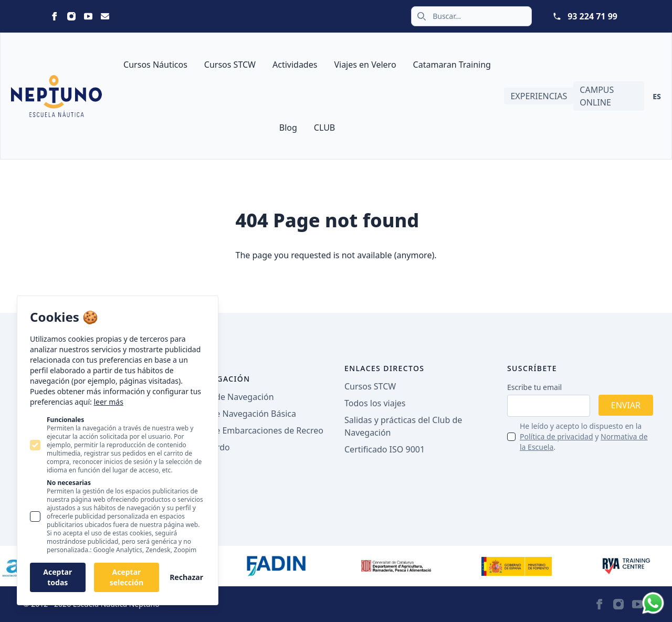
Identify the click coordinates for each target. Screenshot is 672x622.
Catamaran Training (452, 65)
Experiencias (539, 96)
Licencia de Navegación (228, 397)
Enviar (626, 405)
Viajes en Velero (365, 65)
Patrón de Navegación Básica (239, 414)
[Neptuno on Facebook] (55, 16)
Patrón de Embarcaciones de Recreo (253, 430)
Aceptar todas (57, 577)
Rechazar (186, 577)
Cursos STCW (230, 65)
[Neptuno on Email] (105, 16)
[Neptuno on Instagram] (71, 16)
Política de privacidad (556, 436)
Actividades (295, 65)
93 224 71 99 (592, 16)
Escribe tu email (534, 387)
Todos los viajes (375, 403)
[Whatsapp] (653, 603)
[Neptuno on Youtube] (88, 16)
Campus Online (597, 96)
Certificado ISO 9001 (385, 449)
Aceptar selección (127, 577)
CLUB (324, 128)
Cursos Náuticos (155, 65)
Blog (288, 128)
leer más (108, 402)
